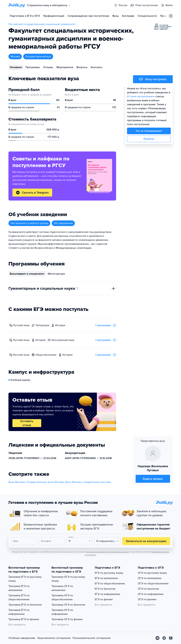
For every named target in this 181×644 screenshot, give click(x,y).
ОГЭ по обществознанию (153, 584)
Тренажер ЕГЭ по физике (24, 619)
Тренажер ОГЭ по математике (62, 588)
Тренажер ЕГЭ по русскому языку (25, 579)
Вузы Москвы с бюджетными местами (88, 482)
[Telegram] (164, 638)
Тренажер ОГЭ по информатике (62, 612)
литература (42, 325)
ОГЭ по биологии (148, 589)
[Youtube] (171, 638)
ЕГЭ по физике (104, 599)
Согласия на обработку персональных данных (107, 552)
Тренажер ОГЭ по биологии (68, 605)
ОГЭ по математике (150, 578)
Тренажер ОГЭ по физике (67, 619)
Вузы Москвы (17, 482)
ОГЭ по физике (147, 599)
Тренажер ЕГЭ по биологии (25, 605)
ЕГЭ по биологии (105, 589)
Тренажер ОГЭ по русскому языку (68, 579)
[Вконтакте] (157, 638)
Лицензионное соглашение (54, 638)
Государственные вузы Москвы (45, 482)
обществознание (46, 355)
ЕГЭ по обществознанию (110, 584)
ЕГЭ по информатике (107, 594)
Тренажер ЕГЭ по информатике (19, 612)
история (60, 325)
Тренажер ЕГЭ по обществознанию (19, 597)
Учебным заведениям (22, 638)
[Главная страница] (17, 5)
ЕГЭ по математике (106, 578)
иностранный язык (63, 340)
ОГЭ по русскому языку (152, 573)
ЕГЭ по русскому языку (109, 573)
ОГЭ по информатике (151, 594)
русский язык (21, 325)
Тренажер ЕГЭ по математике (19, 588)
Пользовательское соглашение (92, 638)
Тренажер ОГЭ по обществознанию (62, 597)
